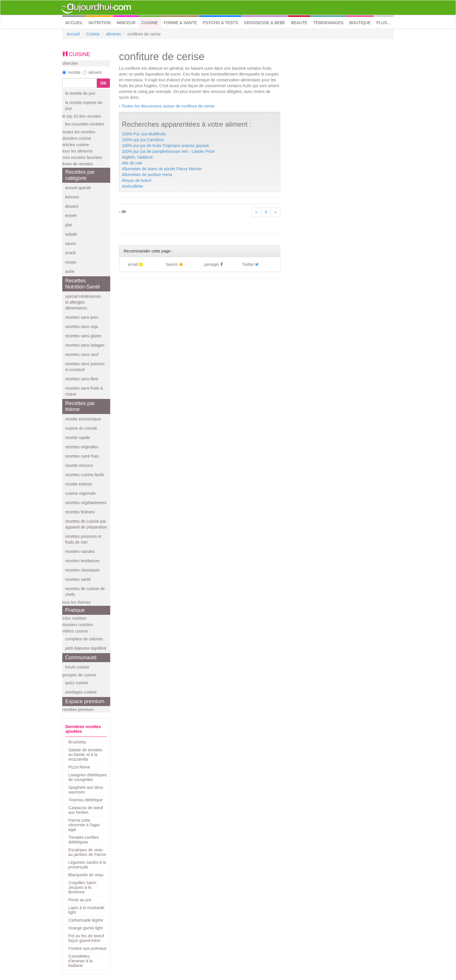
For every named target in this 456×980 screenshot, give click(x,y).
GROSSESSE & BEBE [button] (265, 23)
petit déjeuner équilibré (86, 648)
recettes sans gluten (83, 336)
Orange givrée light (85, 928)
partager (213, 264)
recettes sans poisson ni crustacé (85, 367)
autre (70, 271)
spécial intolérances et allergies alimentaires (83, 302)
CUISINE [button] (150, 23)
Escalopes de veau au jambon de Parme (87, 852)
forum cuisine (77, 667)
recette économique (83, 419)
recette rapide (78, 438)
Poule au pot (80, 900)
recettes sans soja (82, 327)
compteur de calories (84, 639)
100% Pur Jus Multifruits (144, 134)
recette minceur (79, 465)
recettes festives (80, 512)
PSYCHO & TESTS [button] (220, 23)
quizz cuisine (77, 683)
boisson (72, 197)
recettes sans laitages (85, 345)
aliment (92, 72)
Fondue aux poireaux (88, 948)
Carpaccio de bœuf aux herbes (86, 810)
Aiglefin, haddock (137, 157)
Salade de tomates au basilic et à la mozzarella (85, 755)
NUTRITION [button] (100, 23)
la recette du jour (80, 93)
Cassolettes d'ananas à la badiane (80, 961)
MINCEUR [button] (126, 23)
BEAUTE (299, 23)
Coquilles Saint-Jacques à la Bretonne (83, 887)
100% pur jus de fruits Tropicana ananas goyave (165, 146)
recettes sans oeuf (82, 354)
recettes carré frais (82, 456)
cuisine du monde (81, 428)
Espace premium (85, 701)
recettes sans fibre (82, 379)
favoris (174, 264)
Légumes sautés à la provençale (87, 865)
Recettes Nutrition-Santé (83, 284)
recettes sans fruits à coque (84, 391)
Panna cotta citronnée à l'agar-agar (85, 825)
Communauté (81, 657)
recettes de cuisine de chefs (85, 592)
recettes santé (78, 579)
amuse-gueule (78, 188)
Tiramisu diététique (85, 800)
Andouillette (132, 186)
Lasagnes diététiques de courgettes (88, 777)
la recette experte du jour (84, 105)
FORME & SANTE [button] (180, 23)
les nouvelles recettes (85, 124)
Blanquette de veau (86, 875)
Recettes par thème (80, 406)
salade (71, 234)
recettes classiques (82, 570)
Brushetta (77, 742)
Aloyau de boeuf (137, 180)
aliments (113, 34)
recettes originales (82, 447)
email (135, 264)
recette (71, 72)
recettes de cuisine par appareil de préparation (86, 524)
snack (71, 253)
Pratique (75, 610)
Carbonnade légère (86, 920)
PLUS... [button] (383, 23)
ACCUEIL (75, 22)
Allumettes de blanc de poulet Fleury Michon (162, 169)
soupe (71, 262)
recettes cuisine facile (85, 475)
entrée (71, 216)
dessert (72, 206)
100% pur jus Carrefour (143, 140)
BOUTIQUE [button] (360, 23)
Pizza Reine (79, 767)
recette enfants (79, 484)
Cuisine (93, 34)
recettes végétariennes (86, 503)
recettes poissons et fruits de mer (83, 539)
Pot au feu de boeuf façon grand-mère (86, 938)
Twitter (250, 264)
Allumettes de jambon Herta (147, 175)
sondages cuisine (81, 692)
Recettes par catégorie (80, 175)
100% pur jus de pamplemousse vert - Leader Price (168, 151)
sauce (71, 243)
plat (68, 225)
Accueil (73, 34)
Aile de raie (132, 163)
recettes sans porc (82, 317)
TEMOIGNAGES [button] (328, 23)
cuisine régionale (80, 493)
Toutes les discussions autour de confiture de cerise (168, 106)
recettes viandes (80, 551)
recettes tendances (82, 561)
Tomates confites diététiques (84, 840)
